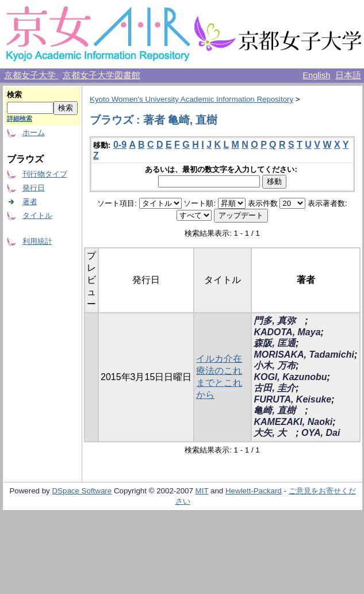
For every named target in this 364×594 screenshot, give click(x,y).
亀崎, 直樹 (279, 410)
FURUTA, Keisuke (292, 399)
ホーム (34, 133)
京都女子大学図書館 (101, 75)
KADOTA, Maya (287, 332)
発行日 (34, 188)
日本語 (348, 75)
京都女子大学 (31, 75)
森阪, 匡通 (275, 343)
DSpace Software (82, 491)
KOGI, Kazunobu (290, 377)
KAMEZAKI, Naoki (293, 422)
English (316, 75)
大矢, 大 (275, 433)
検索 (14, 95)
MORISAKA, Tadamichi (304, 355)
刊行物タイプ (45, 174)
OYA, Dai (321, 433)
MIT (202, 491)
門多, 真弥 (279, 321)
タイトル (37, 215)
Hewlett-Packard (254, 491)
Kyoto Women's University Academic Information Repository (191, 99)
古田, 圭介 (275, 388)
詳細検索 (20, 118)
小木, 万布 (275, 365)
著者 (30, 202)
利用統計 (37, 241)
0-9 (120, 145)
